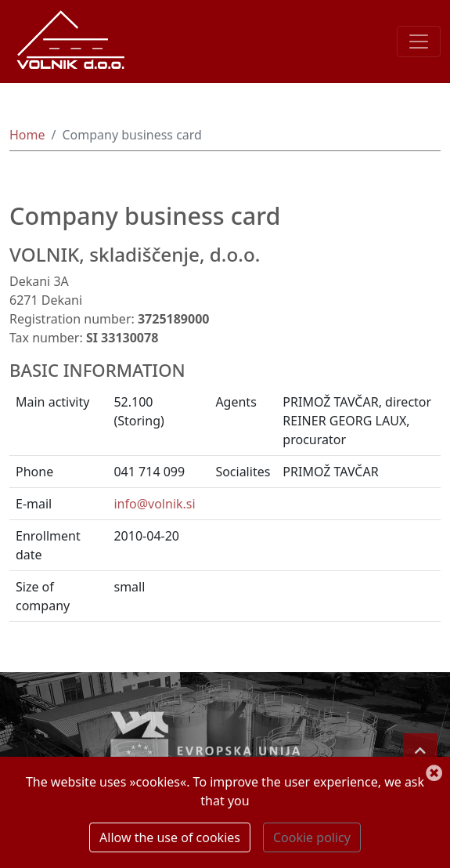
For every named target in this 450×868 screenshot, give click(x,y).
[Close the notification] (434, 774)
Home (27, 135)
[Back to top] (420, 750)
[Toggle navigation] (419, 42)
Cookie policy (312, 837)
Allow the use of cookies (170, 837)
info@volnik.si (154, 504)
